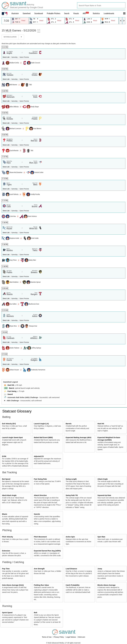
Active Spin (70, 537)
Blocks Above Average (106, 585)
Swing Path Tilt (72, 495)
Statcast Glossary (17, 411)
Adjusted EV (39, 456)
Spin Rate (101, 537)
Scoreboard (39, 13)
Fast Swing (12, 391)
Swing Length (71, 479)
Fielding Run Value (41, 585)
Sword (10, 394)
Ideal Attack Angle (9, 495)
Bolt (36, 613)
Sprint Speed (7, 613)
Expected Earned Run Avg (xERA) (47, 551)
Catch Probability (73, 585)
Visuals (76, 13)
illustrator (15, 13)
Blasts (5, 514)
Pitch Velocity (8, 537)
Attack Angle (103, 479)
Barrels (69, 424)
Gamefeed (27, 13)
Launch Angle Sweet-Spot (12, 437)
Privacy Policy (59, 637)
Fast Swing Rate (40, 479)
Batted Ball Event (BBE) (43, 437)
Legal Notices (71, 637)
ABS (86, 13)
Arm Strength (39, 569)
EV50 (4, 456)
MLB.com (82, 637)
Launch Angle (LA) (41, 424)
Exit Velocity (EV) (9, 424)
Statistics (96, 13)
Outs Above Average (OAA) (13, 585)
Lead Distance (71, 569)
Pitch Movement (40, 537)
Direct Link (6, 57)
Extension (6, 551)
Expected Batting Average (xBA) (79, 437)
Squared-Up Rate (104, 495)
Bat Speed (6, 479)
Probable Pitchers (54, 13)
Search (67, 13)
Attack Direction (40, 495)
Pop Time (6, 569)
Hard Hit (11, 385)
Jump (100, 569)
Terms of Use (47, 637)
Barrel (12, 388)
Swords (37, 514)
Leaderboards (109, 13)
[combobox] (101, 5)
